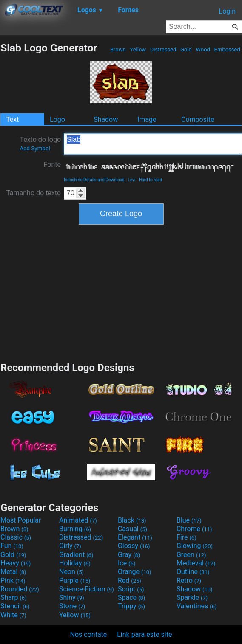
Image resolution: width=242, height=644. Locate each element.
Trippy (131, 606)
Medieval (196, 563)
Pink (13, 581)
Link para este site (144, 634)
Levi (131, 180)
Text (12, 120)
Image (147, 120)
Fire (186, 537)
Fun (12, 546)
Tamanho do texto (33, 193)
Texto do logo (40, 143)
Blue (189, 520)
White (13, 615)
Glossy (134, 546)
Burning (75, 529)
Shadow (106, 120)
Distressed (163, 49)
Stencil (15, 606)
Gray (129, 555)
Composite (198, 120)
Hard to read (150, 180)
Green (191, 555)
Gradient (76, 555)
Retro (189, 581)
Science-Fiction (87, 589)
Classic (16, 537)
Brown (118, 49)
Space (131, 598)
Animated (78, 520)
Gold (186, 49)
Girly (70, 546)
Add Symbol (35, 148)
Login (227, 11)
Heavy (16, 563)
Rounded (20, 589)
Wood (203, 49)
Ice (127, 563)
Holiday (75, 563)
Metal (13, 572)
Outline (193, 572)
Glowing (195, 546)
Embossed (227, 49)
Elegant (135, 537)
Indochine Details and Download (94, 180)
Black (132, 520)
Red (130, 581)
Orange (135, 572)
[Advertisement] (121, 292)
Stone (72, 606)
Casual (132, 529)
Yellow (138, 49)
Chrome (194, 529)
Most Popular (21, 520)
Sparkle (192, 598)
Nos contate (89, 634)
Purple (75, 581)
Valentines (197, 606)
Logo (57, 120)
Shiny (72, 598)
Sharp (14, 598)
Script (131, 589)
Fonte (52, 165)
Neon (71, 572)
